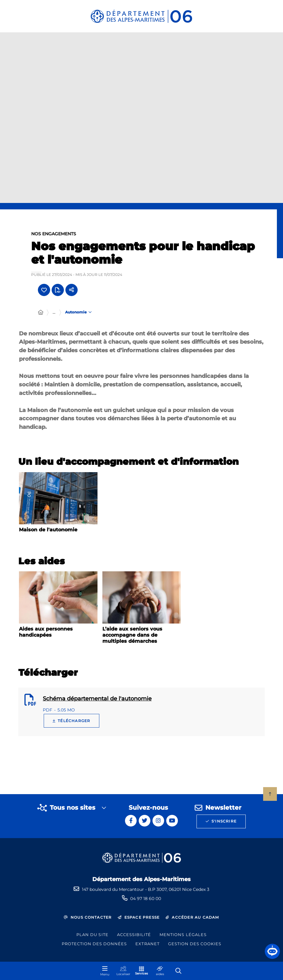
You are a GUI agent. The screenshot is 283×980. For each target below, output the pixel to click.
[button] (272, 951)
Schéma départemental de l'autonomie (97, 699)
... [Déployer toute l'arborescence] (54, 312)
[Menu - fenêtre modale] (105, 971)
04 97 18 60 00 (146, 899)
